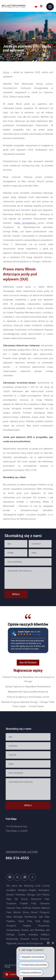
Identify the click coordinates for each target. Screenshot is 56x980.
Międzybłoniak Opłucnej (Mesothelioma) (28, 692)
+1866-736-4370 (36, 837)
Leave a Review (16, 974)
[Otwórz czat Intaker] (21, 978)
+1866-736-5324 (15, 837)
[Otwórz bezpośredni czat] (48, 943)
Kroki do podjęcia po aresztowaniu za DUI (28, 697)
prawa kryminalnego (26, 223)
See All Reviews (28, 663)
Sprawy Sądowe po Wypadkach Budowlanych (28, 687)
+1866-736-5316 (15, 840)
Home (6, 72)
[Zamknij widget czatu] (53, 943)
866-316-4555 (17, 858)
